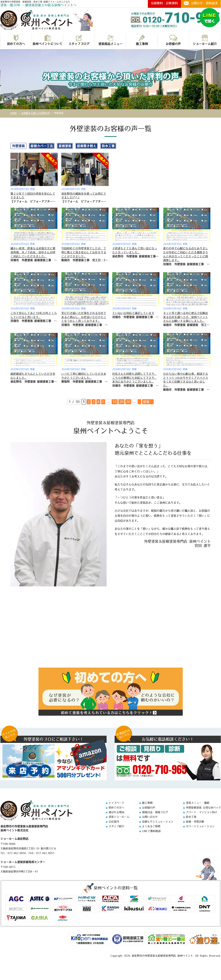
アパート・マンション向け (202, 812)
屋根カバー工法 (42, 146)
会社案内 (114, 822)
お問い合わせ (150, 817)
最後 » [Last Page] (148, 402)
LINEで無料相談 (151, 831)
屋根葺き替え (87, 146)
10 (115, 402)
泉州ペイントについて (47, 40)
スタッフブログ (79, 40)
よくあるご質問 (151, 826)
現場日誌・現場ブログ (155, 812)
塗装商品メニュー (110, 40)
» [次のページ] (139, 402)
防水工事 (108, 146)
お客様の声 (173, 40)
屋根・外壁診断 (195, 822)
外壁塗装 (18, 146)
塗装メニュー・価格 (198, 803)
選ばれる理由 (116, 812)
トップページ (116, 803)
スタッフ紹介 (116, 826)
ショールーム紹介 (205, 40)
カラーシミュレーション (200, 826)
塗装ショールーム (119, 817)
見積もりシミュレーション (158, 822)
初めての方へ (16, 40)
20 (121, 402)
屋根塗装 (65, 146)
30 (128, 402)
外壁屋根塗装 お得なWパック (203, 808)
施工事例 (142, 40)
